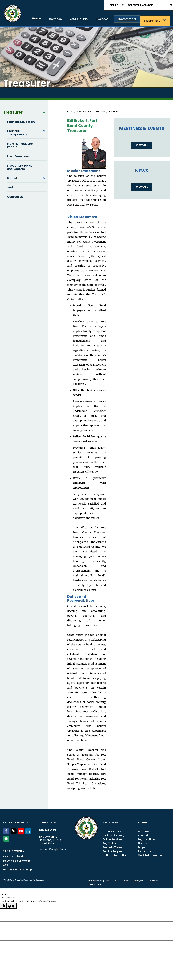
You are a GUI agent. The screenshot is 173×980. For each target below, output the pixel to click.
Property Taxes (112, 847)
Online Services (112, 839)
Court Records (112, 831)
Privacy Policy (95, 884)
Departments (99, 111)
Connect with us (16, 822)
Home (49, 20)
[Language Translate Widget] (149, 5)
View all (142, 144)
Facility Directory (113, 835)
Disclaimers (153, 880)
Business (108, 20)
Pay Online (109, 843)
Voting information (115, 855)
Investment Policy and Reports (20, 166)
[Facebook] (7, 832)
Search (115, 5)
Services (66, 20)
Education (145, 835)
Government (131, 20)
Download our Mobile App (17, 862)
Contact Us (15, 196)
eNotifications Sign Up (18, 869)
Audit (11, 187)
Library (142, 843)
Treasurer (25, 111)
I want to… (154, 20)
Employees (138, 880)
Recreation (145, 851)
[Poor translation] (12, 905)
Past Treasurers (18, 155)
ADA (107, 880)
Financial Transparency (27, 132)
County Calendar (14, 856)
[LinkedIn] (29, 832)
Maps (142, 847)
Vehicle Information (151, 855)
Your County (87, 20)
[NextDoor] (7, 840)
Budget (27, 177)
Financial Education (21, 121)
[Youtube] (22, 832)
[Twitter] (14, 832)
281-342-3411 (47, 830)
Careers (126, 880)
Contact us (47, 822)
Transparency (95, 880)
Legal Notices (147, 839)
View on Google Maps (52, 848)
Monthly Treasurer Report (20, 145)
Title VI (115, 880)
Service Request (113, 851)
